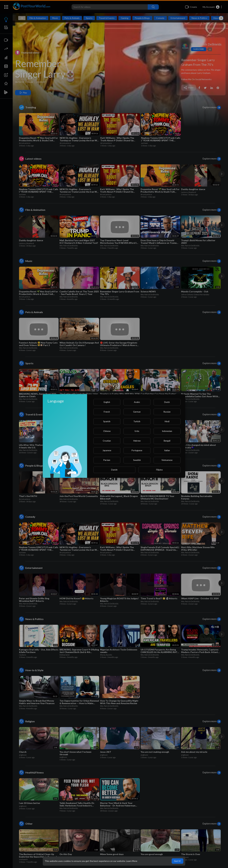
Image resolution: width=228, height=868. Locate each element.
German (137, 412)
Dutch (167, 402)
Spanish (107, 421)
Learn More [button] (132, 861)
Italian (167, 450)
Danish (114, 470)
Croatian (107, 441)
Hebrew (137, 441)
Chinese (107, 431)
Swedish (137, 460)
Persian (107, 460)
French (107, 412)
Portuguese (137, 450)
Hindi (167, 421)
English (107, 402)
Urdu (137, 431)
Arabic (137, 402)
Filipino (159, 470)
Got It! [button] (177, 861)
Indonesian (167, 431)
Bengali (167, 441)
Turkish (137, 421)
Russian (167, 412)
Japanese (107, 450)
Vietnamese (167, 460)
